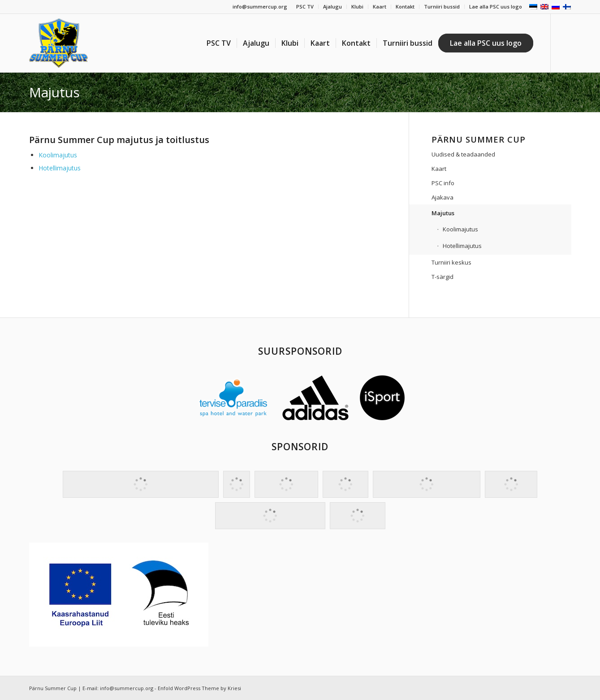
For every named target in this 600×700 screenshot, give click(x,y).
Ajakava (442, 197)
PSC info (443, 183)
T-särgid (442, 277)
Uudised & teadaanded (463, 154)
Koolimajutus (58, 155)
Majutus (54, 92)
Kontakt (405, 7)
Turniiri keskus (451, 262)
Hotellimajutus (60, 168)
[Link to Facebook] (565, 43)
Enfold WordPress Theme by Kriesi (199, 688)
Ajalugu (332, 7)
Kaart (380, 7)
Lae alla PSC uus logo (496, 7)
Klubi (357, 7)
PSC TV (305, 7)
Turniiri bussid (442, 7)
